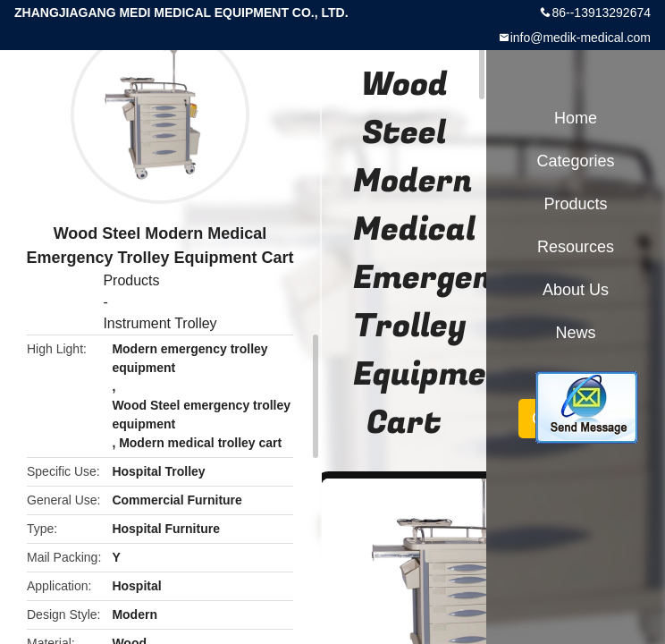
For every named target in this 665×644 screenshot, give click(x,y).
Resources (576, 247)
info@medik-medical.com (581, 38)
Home (576, 118)
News (575, 333)
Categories (575, 161)
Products (131, 280)
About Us (576, 290)
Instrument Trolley (160, 323)
